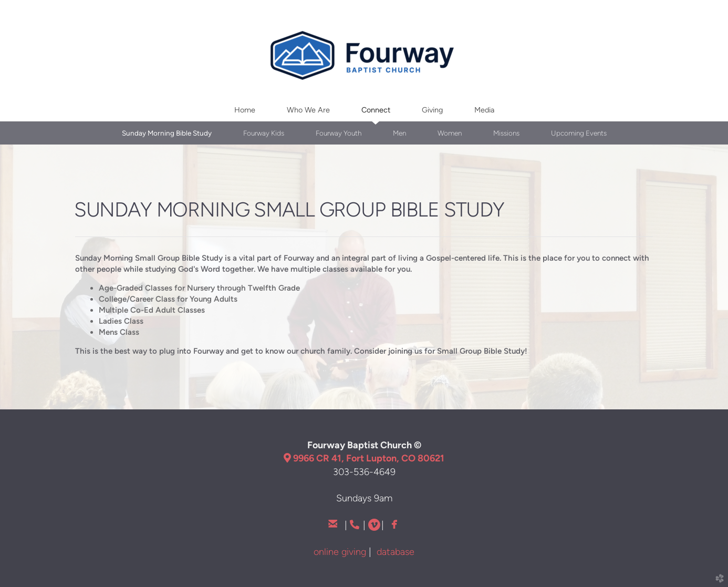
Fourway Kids (264, 133)
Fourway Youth (339, 133)
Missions (506, 133)
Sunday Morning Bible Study (167, 133)
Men (399, 133)
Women (450, 133)
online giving (340, 552)
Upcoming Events (579, 133)
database (396, 552)
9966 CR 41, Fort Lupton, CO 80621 (364, 458)
